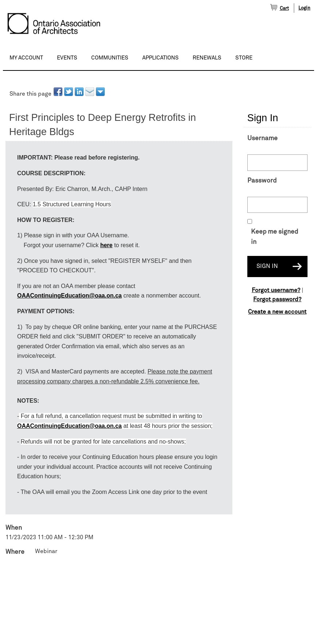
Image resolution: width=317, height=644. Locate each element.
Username (262, 138)
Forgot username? (276, 290)
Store (244, 58)
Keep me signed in (275, 237)
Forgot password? (277, 299)
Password (262, 181)
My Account (26, 58)
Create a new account (277, 312)
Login (304, 8)
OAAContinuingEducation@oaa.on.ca (69, 296)
